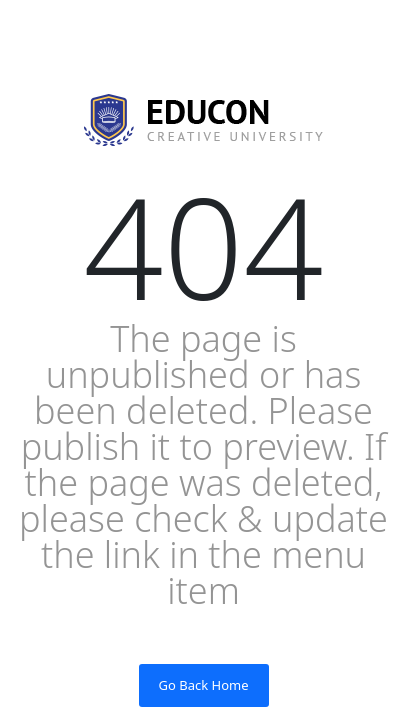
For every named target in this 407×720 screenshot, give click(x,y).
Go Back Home (204, 685)
